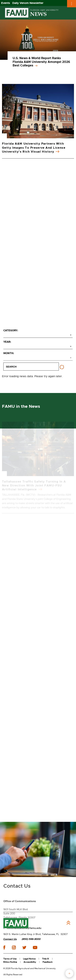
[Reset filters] (62, 367)
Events (6, 3)
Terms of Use (10, 959)
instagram (14, 948)
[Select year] (38, 347)
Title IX (46, 959)
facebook (4, 947)
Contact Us (10, 939)
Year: (7, 342)
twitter (24, 948)
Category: (11, 330)
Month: (9, 353)
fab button (69, 973)
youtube (35, 948)
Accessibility (30, 962)
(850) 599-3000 (31, 939)
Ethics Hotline (10, 962)
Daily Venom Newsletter (28, 3)
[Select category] (38, 335)
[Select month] (38, 358)
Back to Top (68, 923)
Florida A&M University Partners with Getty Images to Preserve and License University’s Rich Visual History (34, 147)
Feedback (48, 962)
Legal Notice (29, 959)
